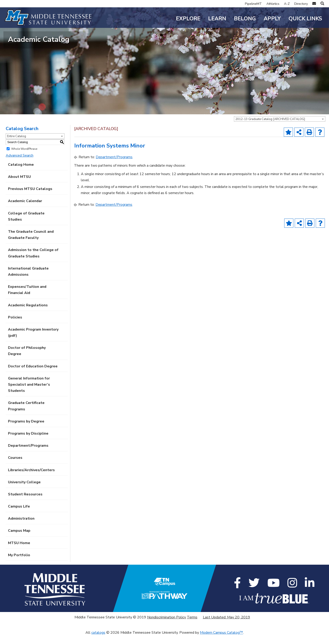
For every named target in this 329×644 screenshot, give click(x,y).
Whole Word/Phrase (24, 157)
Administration (21, 527)
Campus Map (19, 539)
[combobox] (280, 127)
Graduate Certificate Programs (26, 414)
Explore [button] (188, 19)
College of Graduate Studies (26, 224)
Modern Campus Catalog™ (222, 641)
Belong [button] (245, 19)
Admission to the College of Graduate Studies (33, 261)
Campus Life (19, 515)
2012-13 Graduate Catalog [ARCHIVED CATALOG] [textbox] (270, 127)
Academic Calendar (25, 209)
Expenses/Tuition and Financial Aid (27, 298)
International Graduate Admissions (28, 279)
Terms (192, 625)
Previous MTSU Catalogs (30, 197)
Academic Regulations (28, 313)
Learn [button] (217, 19)
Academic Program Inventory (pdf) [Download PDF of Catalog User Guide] (33, 341)
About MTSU (19, 185)
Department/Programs (28, 454)
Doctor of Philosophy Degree (27, 359)
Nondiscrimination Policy (167, 625)
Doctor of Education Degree (33, 374)
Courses (15, 466)
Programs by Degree (26, 429)
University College (24, 490)
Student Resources (25, 502)
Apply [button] (272, 19)
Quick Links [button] (305, 19)
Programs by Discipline (28, 442)
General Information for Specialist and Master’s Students (29, 393)
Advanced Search (20, 163)
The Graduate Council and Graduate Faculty (31, 243)
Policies (15, 325)
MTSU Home (19, 551)
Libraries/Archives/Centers (31, 478)
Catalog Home (21, 173)
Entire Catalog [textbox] (17, 144)
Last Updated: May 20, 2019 (227, 625)
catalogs (98, 641)
